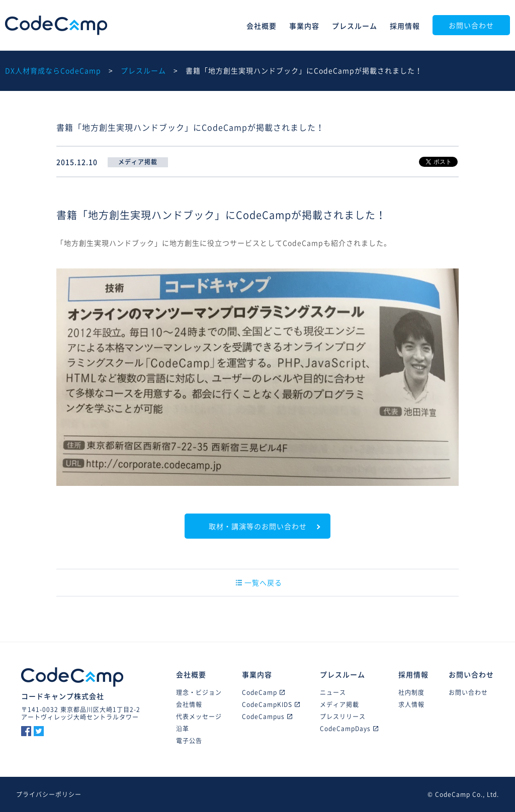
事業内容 (304, 26)
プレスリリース (343, 717)
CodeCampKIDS (271, 704)
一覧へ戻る (259, 582)
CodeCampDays (349, 729)
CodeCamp (56, 25)
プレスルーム (355, 26)
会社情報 (189, 704)
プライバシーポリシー (49, 794)
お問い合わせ (471, 25)
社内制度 (411, 692)
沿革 (183, 729)
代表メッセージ (199, 717)
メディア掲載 (339, 704)
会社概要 (262, 26)
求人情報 (411, 704)
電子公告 (189, 741)
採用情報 (405, 26)
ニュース (333, 692)
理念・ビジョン (199, 692)
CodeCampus (267, 717)
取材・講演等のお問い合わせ (258, 526)
